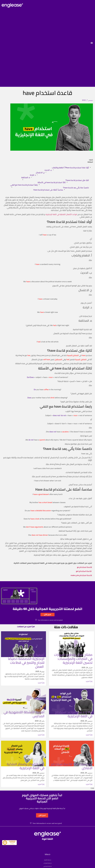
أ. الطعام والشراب (58, 168)
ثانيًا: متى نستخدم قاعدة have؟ (77, 180)
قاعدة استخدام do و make (81, 575)
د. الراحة (33, 175)
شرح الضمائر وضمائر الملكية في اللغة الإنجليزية (26, 766)
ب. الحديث (48, 170)
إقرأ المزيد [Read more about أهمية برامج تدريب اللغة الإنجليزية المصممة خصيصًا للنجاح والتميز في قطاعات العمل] (41, 683)
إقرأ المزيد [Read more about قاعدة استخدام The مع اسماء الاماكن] (89, 784)
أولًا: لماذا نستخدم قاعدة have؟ (77, 168)
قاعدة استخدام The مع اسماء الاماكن (72, 766)
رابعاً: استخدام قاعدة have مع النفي (24, 185)
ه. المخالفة (26, 177)
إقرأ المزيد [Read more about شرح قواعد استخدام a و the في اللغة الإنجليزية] (89, 735)
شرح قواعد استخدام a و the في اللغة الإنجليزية (74, 714)
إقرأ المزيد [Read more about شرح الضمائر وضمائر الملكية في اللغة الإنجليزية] (41, 784)
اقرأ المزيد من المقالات (26, 627)
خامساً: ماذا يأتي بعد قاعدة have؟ (76, 188)
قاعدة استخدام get (84, 571)
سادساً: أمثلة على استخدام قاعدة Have (48, 190)
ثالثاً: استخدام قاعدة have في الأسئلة (52, 182)
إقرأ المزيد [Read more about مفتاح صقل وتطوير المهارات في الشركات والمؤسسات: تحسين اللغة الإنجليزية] (89, 681)
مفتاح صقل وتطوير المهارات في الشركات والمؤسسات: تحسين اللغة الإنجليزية (73, 659)
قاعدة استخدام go (84, 567)
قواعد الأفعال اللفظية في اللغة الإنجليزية (61, 214)
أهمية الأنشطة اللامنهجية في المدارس (24, 714)
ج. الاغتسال (40, 172)
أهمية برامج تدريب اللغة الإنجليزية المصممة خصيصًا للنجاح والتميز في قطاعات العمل (26, 661)
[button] (92, 43)
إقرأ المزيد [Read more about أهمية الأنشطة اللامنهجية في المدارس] (41, 735)
